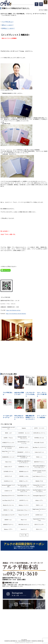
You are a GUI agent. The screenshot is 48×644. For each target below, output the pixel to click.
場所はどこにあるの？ (8, 25)
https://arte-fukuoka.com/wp (13, 310)
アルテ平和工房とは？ (8, 22)
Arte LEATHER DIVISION (24, 641)
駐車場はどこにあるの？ (8, 28)
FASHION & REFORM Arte (11, 641)
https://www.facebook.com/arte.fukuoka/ (16, 314)
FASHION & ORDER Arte (37, 641)
